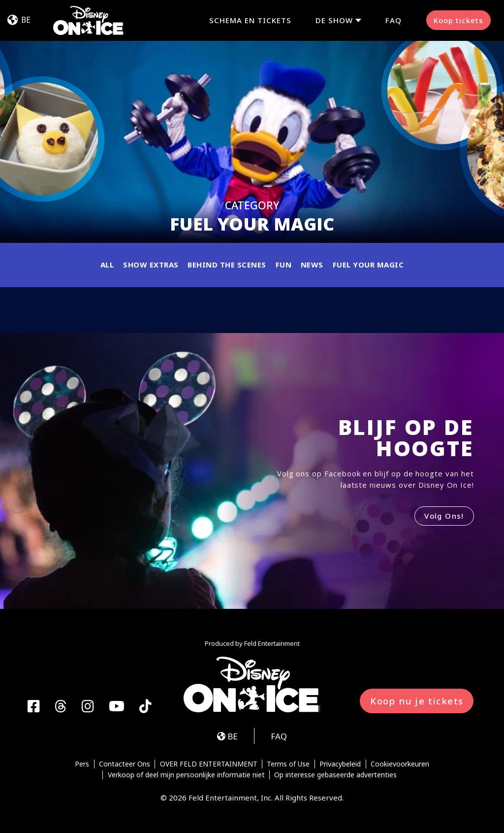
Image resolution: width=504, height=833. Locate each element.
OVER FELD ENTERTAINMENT (209, 764)
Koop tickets (458, 20)
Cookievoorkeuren (400, 764)
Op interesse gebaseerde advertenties (335, 775)
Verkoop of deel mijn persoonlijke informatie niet (186, 775)
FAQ (394, 20)
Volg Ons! (444, 516)
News (312, 265)
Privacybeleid (340, 764)
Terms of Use (288, 764)
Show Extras (151, 265)
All (107, 265)
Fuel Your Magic (368, 265)
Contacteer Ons (125, 764)
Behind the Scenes (227, 265)
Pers (82, 764)
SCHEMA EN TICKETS (250, 20)
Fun (284, 265)
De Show (334, 20)
